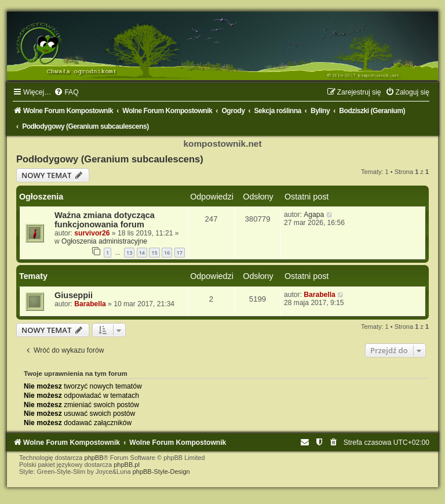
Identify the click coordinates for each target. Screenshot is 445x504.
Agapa (314, 215)
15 (154, 253)
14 (142, 253)
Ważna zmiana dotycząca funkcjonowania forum (105, 220)
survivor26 (92, 233)
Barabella (90, 304)
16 (167, 253)
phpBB (94, 458)
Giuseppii (74, 295)
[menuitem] (66, 92)
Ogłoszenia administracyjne (104, 241)
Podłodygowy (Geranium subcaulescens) (110, 159)
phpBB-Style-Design (161, 472)
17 (180, 253)
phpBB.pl (127, 465)
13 (129, 253)
